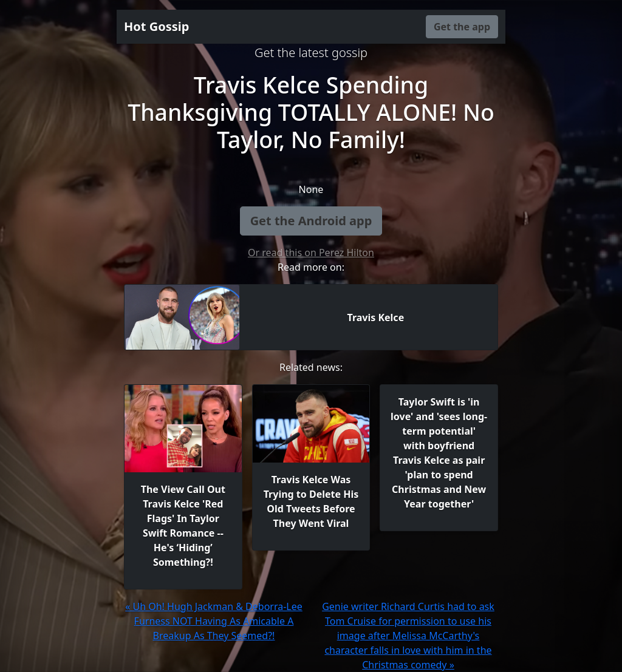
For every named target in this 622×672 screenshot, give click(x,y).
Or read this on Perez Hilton (311, 253)
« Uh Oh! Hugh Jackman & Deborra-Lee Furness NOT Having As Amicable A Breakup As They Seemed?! (214, 621)
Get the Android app (311, 221)
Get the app (462, 27)
